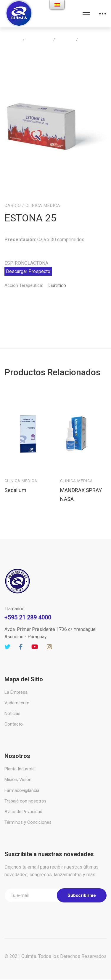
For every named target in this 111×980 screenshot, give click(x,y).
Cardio (66, 40)
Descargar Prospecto (28, 254)
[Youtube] (35, 629)
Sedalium (15, 472)
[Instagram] (49, 629)
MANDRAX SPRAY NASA (81, 477)
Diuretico (57, 268)
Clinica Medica (43, 188)
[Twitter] (7, 629)
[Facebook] (21, 629)
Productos (39, 40)
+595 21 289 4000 (28, 600)
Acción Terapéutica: (24, 268)
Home (13, 40)
